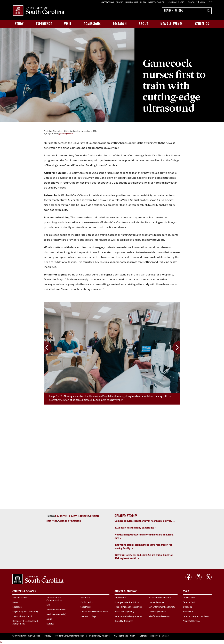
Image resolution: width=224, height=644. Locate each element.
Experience (44, 24)
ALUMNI (143, 2)
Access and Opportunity (160, 598)
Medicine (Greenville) (56, 615)
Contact (166, 636)
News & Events (172, 24)
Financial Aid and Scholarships (128, 607)
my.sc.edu (187, 607)
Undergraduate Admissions (127, 603)
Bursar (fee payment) (124, 612)
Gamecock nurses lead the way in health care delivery (143, 521)
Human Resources (157, 603)
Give (211, 2)
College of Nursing (70, 521)
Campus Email (189, 603)
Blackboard (188, 612)
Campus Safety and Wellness (196, 617)
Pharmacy (85, 598)
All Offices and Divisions (159, 617)
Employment (121, 598)
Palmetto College (89, 617)
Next (176, 348)
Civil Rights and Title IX (125, 636)
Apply (203, 2)
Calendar (173, 2)
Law (48, 605)
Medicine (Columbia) (56, 610)
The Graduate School (22, 617)
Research (120, 24)
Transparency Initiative (99, 636)
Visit (68, 24)
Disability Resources (124, 621)
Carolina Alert (189, 598)
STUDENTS (120, 2)
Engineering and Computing (25, 612)
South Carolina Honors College (94, 612)
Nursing (50, 624)
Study (19, 24)
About (144, 24)
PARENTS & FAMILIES (156, 2)
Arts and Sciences (20, 598)
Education (17, 607)
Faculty (72, 516)
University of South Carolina (27, 636)
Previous (48, 348)
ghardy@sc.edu (66, 134)
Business (16, 603)
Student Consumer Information (70, 636)
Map (182, 2)
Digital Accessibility (149, 636)
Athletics (202, 24)
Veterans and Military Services (128, 617)
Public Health (87, 603)
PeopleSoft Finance (192, 621)
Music (49, 619)
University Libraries (157, 612)
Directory (192, 2)
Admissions (92, 24)
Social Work (86, 607)
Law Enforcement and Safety (162, 607)
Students (61, 516)
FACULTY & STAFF (132, 2)
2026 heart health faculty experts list (134, 528)
